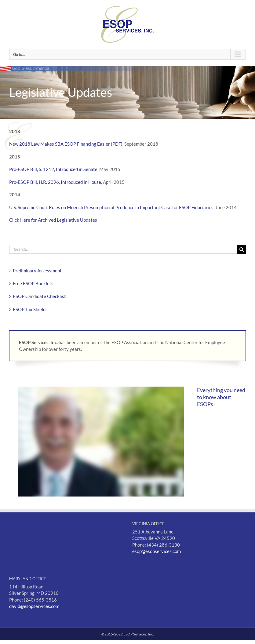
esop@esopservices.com (157, 551)
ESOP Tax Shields (30, 309)
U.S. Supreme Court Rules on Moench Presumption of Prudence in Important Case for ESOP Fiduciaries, (112, 207)
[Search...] (123, 249)
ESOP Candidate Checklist (39, 296)
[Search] (241, 249)
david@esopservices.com (34, 606)
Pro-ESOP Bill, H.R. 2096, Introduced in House (55, 182)
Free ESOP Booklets (33, 283)
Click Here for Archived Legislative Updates (53, 220)
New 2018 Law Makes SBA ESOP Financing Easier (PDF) (66, 144)
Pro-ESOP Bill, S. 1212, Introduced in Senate (53, 169)
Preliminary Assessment (37, 271)
